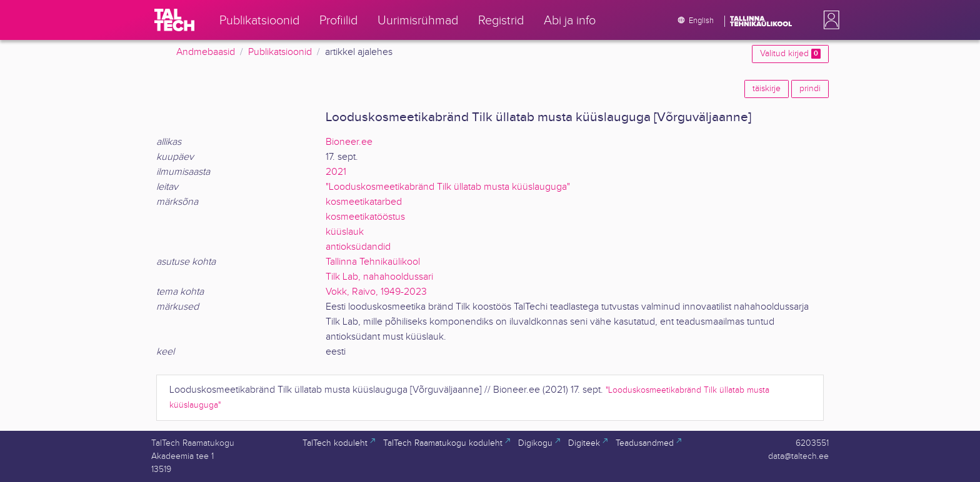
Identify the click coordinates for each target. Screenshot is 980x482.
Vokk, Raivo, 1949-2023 (376, 292)
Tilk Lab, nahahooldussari (379, 277)
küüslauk (345, 232)
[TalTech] (174, 20)
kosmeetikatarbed (364, 202)
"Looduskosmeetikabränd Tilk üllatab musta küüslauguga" (448, 187)
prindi (810, 89)
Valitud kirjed (790, 54)
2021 (336, 172)
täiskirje (767, 89)
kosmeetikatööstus (365, 217)
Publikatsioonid (280, 52)
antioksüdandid (358, 247)
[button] (829, 20)
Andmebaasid (206, 52)
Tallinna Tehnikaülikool (373, 262)
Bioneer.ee (349, 142)
